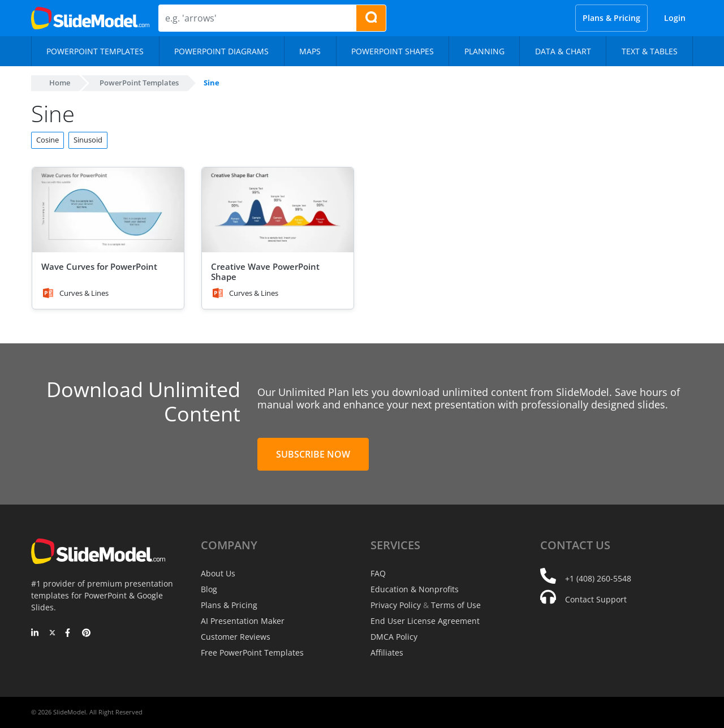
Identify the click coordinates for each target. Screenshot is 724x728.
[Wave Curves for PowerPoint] (108, 210)
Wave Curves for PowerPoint (99, 266)
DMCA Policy (394, 637)
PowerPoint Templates (139, 83)
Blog (209, 589)
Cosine (48, 140)
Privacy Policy (396, 605)
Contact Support (596, 599)
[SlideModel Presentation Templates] (90, 18)
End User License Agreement (425, 621)
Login (675, 18)
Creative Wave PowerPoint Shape (265, 272)
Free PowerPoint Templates (252, 652)
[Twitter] (52, 634)
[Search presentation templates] (371, 18)
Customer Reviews (236, 637)
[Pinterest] (86, 634)
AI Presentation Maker (243, 621)
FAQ (378, 573)
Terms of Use (456, 605)
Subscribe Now (313, 454)
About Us (218, 573)
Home (60, 83)
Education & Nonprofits (415, 589)
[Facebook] (69, 634)
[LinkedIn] (35, 634)
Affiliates (387, 652)
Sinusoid (88, 140)
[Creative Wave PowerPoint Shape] (278, 210)
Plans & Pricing (611, 18)
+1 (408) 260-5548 (598, 578)
